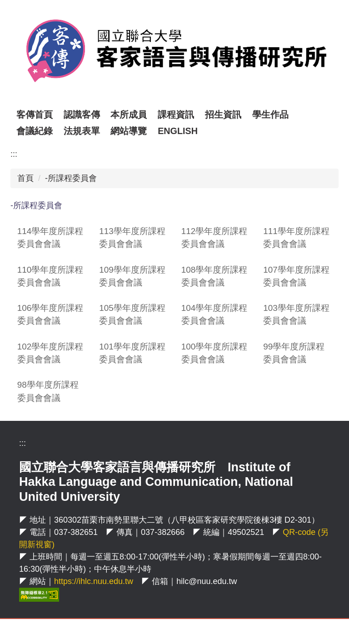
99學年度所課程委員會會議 (294, 353)
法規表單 (82, 131)
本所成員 (149, 115)
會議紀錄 (35, 131)
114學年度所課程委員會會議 (50, 237)
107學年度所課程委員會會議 (296, 276)
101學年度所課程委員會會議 (132, 353)
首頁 (25, 178)
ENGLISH (178, 131)
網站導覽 (129, 131)
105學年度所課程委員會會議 (132, 314)
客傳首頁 (54, 115)
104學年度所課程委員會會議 (214, 314)
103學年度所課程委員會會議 (296, 314)
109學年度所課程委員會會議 (132, 276)
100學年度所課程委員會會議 (214, 353)
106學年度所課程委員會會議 (50, 314)
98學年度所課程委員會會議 (48, 391)
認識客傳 (101, 115)
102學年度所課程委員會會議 (50, 353)
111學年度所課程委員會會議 (296, 237)
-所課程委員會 (71, 178)
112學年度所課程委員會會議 (214, 237)
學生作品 (290, 115)
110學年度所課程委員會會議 (50, 276)
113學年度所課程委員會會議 (132, 237)
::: (21, 115)
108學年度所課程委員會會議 (214, 276)
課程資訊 (196, 115)
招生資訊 (243, 115)
